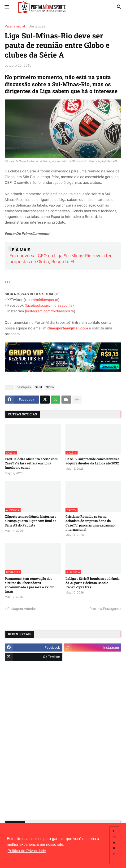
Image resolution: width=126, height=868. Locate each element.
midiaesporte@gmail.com (66, 328)
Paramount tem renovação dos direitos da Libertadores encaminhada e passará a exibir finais (29, 585)
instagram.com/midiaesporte (50, 311)
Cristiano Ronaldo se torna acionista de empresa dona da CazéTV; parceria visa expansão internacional (90, 523)
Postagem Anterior (22, 609)
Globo (50, 387)
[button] (7, 7)
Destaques (37, 26)
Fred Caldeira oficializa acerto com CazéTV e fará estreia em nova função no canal (31, 463)
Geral (38, 387)
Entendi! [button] (114, 845)
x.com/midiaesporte (41, 300)
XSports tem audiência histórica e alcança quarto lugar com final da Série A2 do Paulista (31, 521)
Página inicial (15, 26)
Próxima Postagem (104, 609)
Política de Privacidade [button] (27, 851)
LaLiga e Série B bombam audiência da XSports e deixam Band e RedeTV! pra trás (93, 583)
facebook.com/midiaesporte (49, 305)
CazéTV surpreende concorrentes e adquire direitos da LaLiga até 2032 (92, 461)
